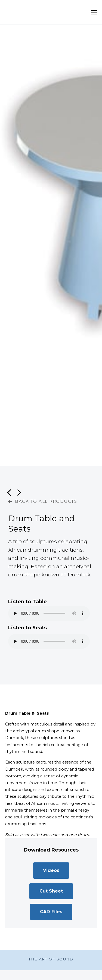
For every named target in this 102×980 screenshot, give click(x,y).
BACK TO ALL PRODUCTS (43, 501)
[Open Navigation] (94, 12)
